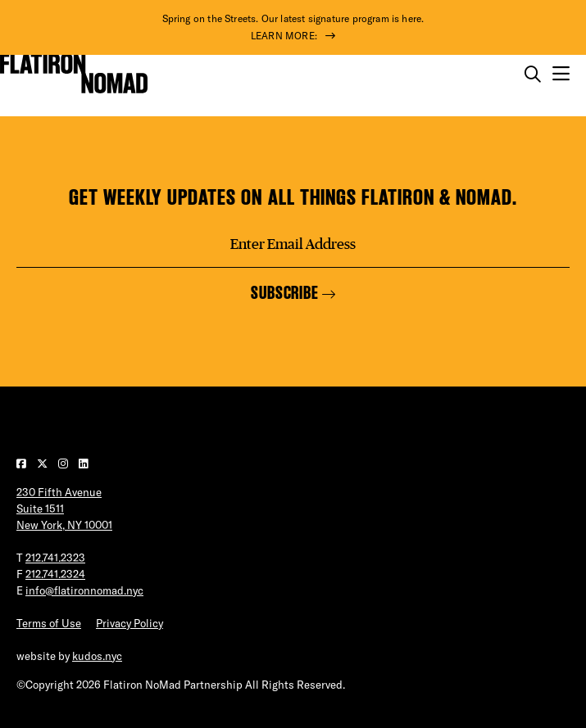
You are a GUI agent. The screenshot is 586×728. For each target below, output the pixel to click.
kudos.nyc (97, 656)
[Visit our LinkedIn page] (84, 463)
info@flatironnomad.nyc (84, 590)
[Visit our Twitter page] (43, 463)
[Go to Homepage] (74, 74)
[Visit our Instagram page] (64, 463)
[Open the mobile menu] (561, 74)
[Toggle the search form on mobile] (533, 75)
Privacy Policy (129, 623)
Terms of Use (49, 623)
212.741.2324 (55, 574)
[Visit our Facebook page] (23, 463)
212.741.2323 (55, 558)
